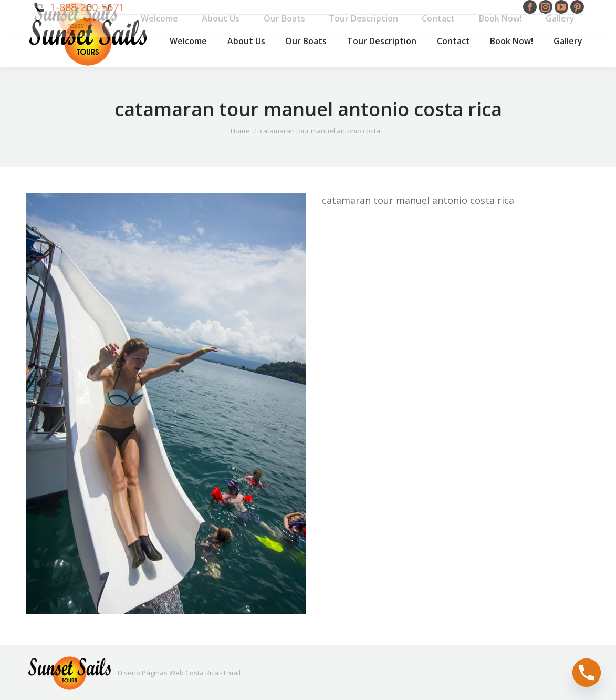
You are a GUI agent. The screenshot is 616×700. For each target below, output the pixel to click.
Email (232, 673)
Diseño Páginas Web (151, 673)
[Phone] (587, 673)
